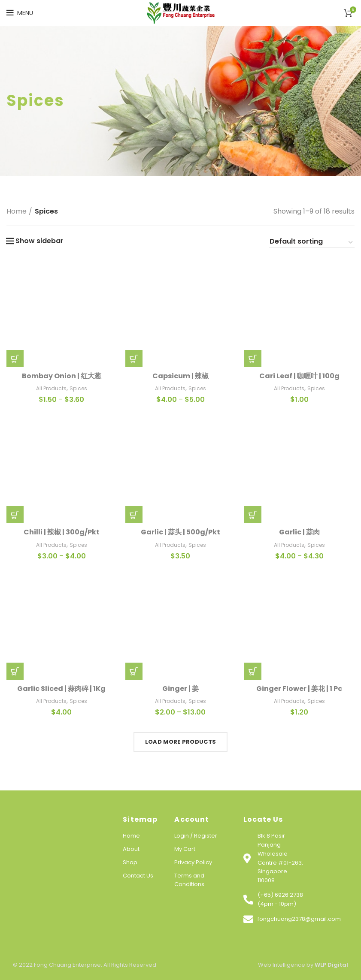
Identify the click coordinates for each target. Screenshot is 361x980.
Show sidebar (39, 241)
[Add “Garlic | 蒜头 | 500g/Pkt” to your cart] (134, 515)
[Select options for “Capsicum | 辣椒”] (134, 359)
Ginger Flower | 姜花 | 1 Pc (299, 689)
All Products (51, 388)
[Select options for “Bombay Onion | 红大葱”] (15, 359)
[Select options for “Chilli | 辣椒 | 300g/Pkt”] (15, 515)
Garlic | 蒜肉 (299, 532)
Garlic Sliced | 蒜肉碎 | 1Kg (61, 689)
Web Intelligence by (303, 965)
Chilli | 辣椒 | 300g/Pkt (62, 532)
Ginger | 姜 (180, 689)
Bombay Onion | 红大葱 (62, 376)
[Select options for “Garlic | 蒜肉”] (253, 515)
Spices (78, 388)
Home (17, 211)
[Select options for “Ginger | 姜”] (134, 671)
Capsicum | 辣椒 (180, 376)
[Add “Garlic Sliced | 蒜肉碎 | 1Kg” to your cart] (15, 671)
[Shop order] (312, 243)
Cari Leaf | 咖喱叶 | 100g (299, 376)
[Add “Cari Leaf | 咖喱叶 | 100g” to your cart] (253, 359)
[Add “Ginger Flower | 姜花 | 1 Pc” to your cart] (253, 671)
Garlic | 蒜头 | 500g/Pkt (180, 532)
